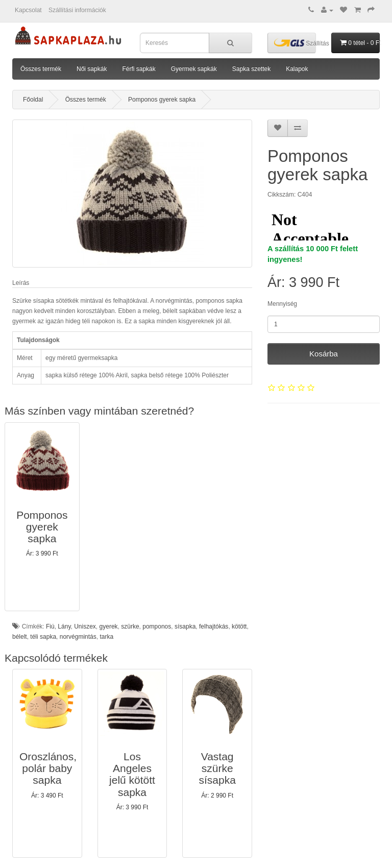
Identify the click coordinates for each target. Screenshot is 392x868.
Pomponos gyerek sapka (162, 100)
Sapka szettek (251, 69)
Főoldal (33, 100)
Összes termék (41, 69)
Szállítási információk (77, 10)
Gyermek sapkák (194, 69)
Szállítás (295, 43)
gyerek (109, 626)
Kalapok (297, 69)
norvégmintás (78, 637)
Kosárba (324, 354)
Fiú (50, 626)
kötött (239, 626)
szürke (130, 626)
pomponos (157, 626)
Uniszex (85, 626)
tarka (106, 637)
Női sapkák (92, 69)
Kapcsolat (28, 10)
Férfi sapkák (139, 69)
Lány (64, 626)
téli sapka (43, 637)
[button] (42, 517)
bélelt (20, 637)
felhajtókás (214, 626)
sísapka (185, 626)
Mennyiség (282, 304)
